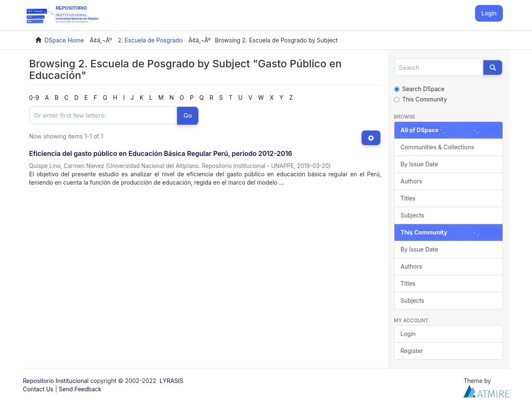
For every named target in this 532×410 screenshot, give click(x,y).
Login (408, 334)
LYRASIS (171, 381)
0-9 (34, 98)
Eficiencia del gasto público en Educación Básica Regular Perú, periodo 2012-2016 (161, 153)
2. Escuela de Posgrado (150, 40)
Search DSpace (419, 89)
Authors (411, 181)
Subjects (413, 215)
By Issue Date (419, 164)
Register (412, 351)
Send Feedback (80, 389)
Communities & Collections (437, 147)
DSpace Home (64, 40)
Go (187, 115)
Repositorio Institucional (56, 381)
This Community (421, 99)
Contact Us (38, 389)
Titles (408, 198)
